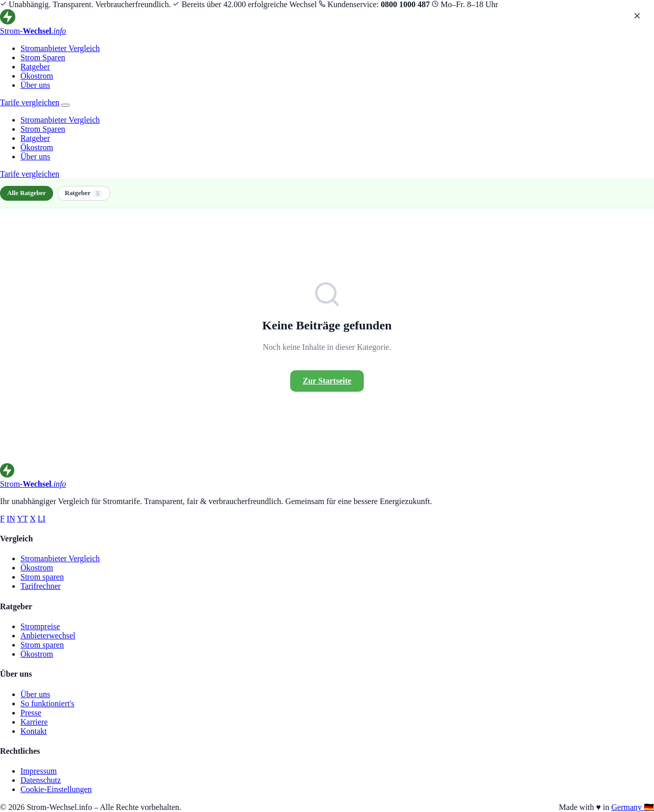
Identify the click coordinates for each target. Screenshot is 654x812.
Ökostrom (37, 76)
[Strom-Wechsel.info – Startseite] (327, 22)
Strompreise (40, 626)
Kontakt (34, 731)
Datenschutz (41, 780)
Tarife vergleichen (30, 102)
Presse (31, 713)
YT (22, 519)
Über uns (35, 85)
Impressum (39, 771)
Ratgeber (35, 67)
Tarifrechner (41, 586)
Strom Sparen (43, 57)
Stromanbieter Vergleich (60, 48)
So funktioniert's (48, 703)
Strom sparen (42, 577)
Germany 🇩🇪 (633, 807)
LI (42, 519)
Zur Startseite (327, 381)
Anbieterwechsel (48, 636)
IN (11, 519)
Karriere (34, 722)
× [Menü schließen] (637, 16)
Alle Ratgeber (27, 193)
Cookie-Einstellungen (56, 789)
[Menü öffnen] (65, 105)
